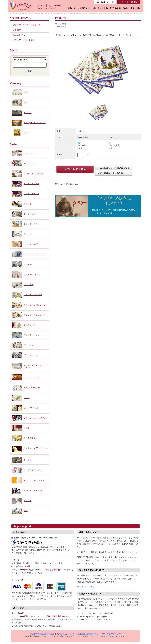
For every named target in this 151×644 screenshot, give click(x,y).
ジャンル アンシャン (33, 295)
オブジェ (28, 501)
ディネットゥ (30, 325)
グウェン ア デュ (31, 355)
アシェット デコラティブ (35, 305)
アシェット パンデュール (35, 315)
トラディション (31, 214)
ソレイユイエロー (32, 194)
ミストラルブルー (32, 184)
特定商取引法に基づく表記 (42, 634)
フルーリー (29, 153)
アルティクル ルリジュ (34, 490)
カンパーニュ (30, 163)
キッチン (28, 460)
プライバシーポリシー (87, 587)
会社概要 (17, 30)
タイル (27, 133)
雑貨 (64, 24)
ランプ (27, 428)
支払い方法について (66, 634)
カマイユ (28, 234)
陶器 (26, 92)
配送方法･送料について (88, 634)
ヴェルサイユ (30, 345)
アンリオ (28, 204)
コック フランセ (32, 377)
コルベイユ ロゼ (31, 244)
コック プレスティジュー (35, 254)
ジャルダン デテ (31, 224)
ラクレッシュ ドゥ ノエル (35, 418)
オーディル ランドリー (34, 470)
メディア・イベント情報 (24, 40)
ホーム (58, 24)
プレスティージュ (32, 335)
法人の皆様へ (19, 35)
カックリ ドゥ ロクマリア (35, 480)
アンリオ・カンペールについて (27, 25)
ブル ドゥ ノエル (31, 408)
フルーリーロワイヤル (33, 173)
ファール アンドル (32, 274)
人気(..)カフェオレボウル (35, 123)
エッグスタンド (31, 438)
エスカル (28, 264)
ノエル (27, 398)
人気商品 (28, 113)
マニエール (29, 285)
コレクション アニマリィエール (36, 449)
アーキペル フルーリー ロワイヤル (36, 366)
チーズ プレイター (32, 388)
